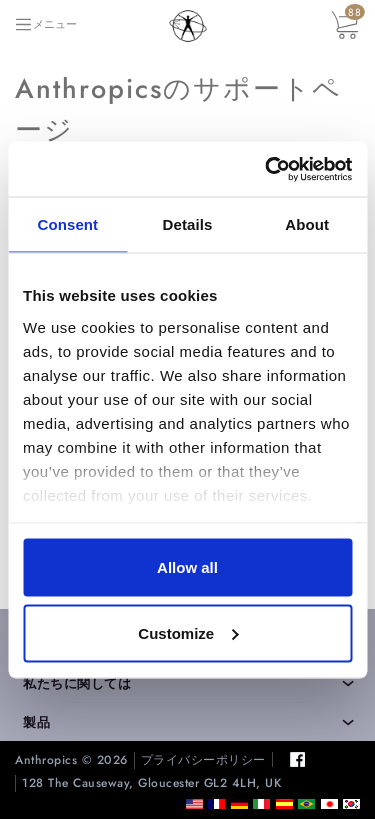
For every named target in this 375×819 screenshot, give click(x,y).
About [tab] (307, 224)
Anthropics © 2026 (71, 760)
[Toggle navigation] (45, 24)
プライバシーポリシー (203, 760)
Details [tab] (188, 224)
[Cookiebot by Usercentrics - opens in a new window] (267, 169)
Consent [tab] (67, 224)
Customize (188, 632)
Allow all (187, 567)
